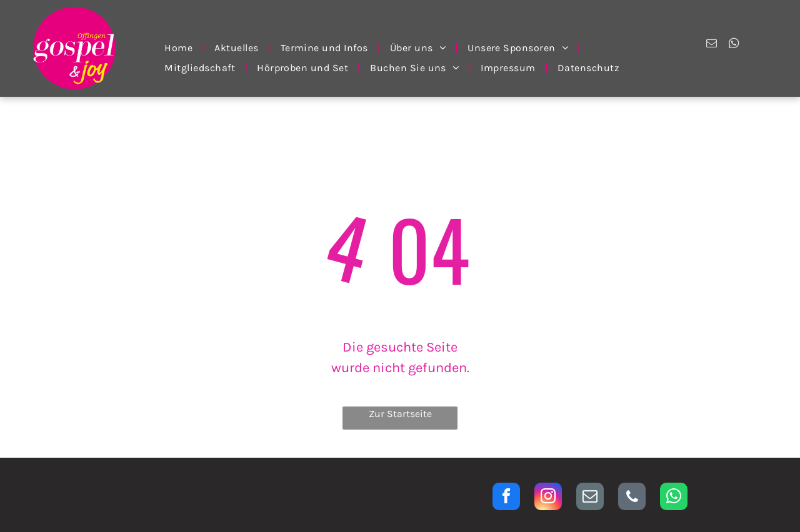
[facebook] (506, 498)
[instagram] (548, 498)
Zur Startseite (400, 414)
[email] (712, 45)
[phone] (632, 498)
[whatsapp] (734, 45)
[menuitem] (180, 48)
